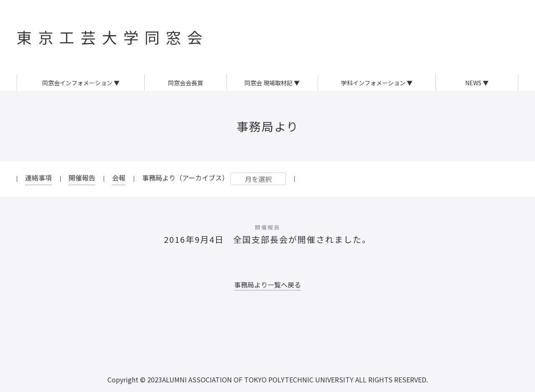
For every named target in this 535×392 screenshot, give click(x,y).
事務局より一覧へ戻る (267, 285)
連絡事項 (38, 178)
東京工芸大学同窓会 (113, 37)
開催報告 (82, 178)
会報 (119, 178)
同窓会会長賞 (186, 83)
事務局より (268, 126)
